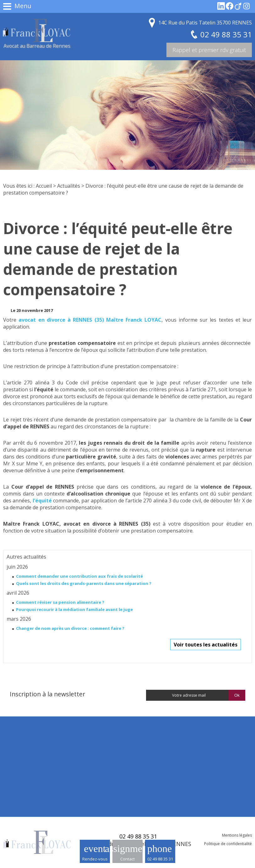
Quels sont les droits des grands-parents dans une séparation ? (84, 583)
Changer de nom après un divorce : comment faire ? (70, 628)
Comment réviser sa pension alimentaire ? (60, 602)
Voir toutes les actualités (206, 645)
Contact (127, 859)
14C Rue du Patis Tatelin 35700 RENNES (205, 23)
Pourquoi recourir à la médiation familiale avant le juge (74, 609)
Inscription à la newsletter (47, 694)
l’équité (42, 501)
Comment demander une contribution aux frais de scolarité (79, 576)
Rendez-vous (95, 859)
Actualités (69, 186)
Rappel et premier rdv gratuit (209, 50)
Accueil (44, 186)
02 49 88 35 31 (160, 859)
